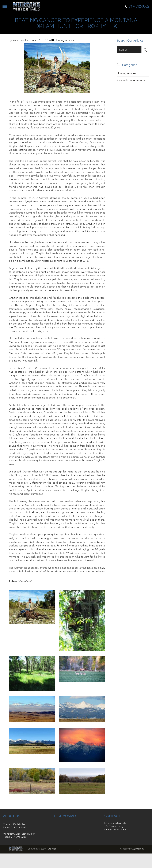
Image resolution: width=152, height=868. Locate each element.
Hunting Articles (64, 40)
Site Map (52, 851)
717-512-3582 (19, 829)
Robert (17, 40)
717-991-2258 (19, 839)
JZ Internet (138, 851)
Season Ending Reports (131, 80)
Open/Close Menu (5, 6)
